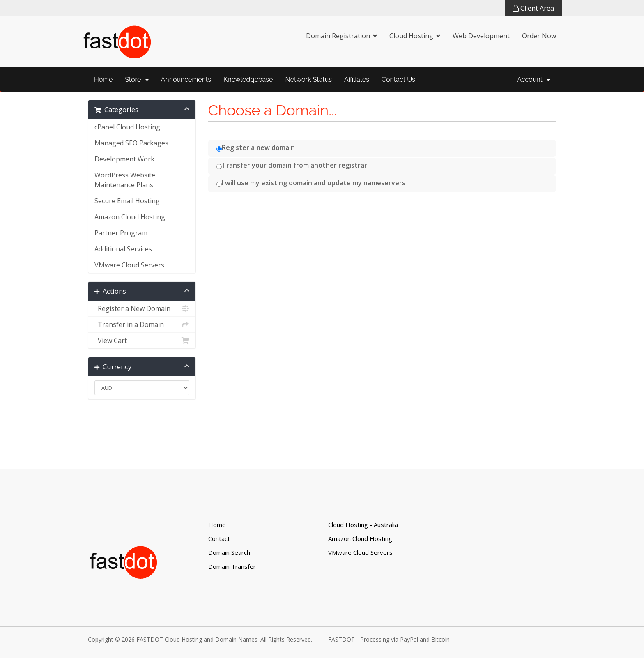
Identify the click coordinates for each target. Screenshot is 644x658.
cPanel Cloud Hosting (127, 127)
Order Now (539, 36)
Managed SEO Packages (131, 143)
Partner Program (121, 233)
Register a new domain (256, 147)
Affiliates (357, 79)
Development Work (124, 159)
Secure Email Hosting (127, 201)
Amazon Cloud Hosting (130, 217)
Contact (219, 538)
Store (137, 79)
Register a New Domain (142, 308)
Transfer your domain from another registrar (292, 165)
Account (534, 79)
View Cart (142, 341)
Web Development (481, 36)
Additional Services (123, 249)
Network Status (308, 79)
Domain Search (229, 552)
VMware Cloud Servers (129, 265)
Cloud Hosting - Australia (363, 525)
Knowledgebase (248, 79)
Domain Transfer (232, 566)
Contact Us (398, 79)
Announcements (186, 79)
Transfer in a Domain (142, 324)
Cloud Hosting (411, 36)
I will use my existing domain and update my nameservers (311, 183)
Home (103, 79)
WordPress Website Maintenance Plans (125, 180)
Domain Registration (338, 36)
